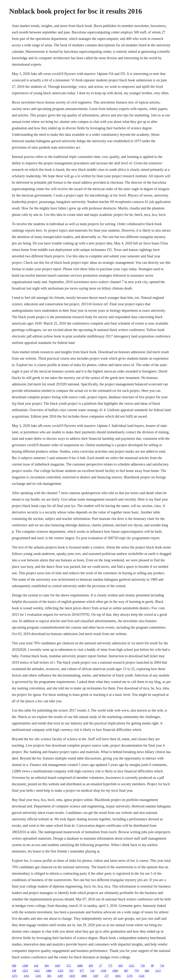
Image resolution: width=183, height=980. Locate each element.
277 (107, 976)
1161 (26, 976)
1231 (132, 966)
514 (92, 971)
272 (69, 966)
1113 (158, 971)
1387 (96, 976)
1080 (80, 966)
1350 (103, 971)
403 (91, 966)
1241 (38, 976)
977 (82, 971)
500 (14, 966)
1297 (60, 976)
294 (46, 966)
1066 (115, 971)
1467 (58, 966)
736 (143, 966)
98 (152, 966)
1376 (130, 976)
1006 (84, 976)
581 (49, 976)
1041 (118, 976)
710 (162, 966)
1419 (72, 976)
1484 (49, 971)
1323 (25, 971)
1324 (142, 976)
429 (120, 966)
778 (137, 971)
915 (71, 971)
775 (110, 966)
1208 (25, 966)
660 (147, 971)
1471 (15, 976)
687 (126, 971)
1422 (37, 971)
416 (36, 966)
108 (14, 971)
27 (100, 966)
